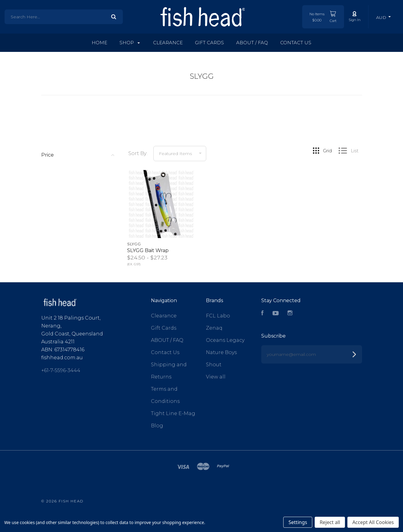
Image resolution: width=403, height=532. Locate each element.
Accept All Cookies (373, 522)
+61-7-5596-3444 (61, 367)
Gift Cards (209, 43)
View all (216, 377)
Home (99, 43)
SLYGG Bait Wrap (148, 250)
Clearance (168, 43)
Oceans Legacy (225, 340)
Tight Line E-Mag (173, 413)
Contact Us (296, 43)
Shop (130, 43)
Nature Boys (221, 352)
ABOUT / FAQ (252, 43)
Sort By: (138, 153)
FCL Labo (218, 316)
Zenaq (214, 328)
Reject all (330, 522)
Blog (157, 426)
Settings (298, 522)
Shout (214, 365)
